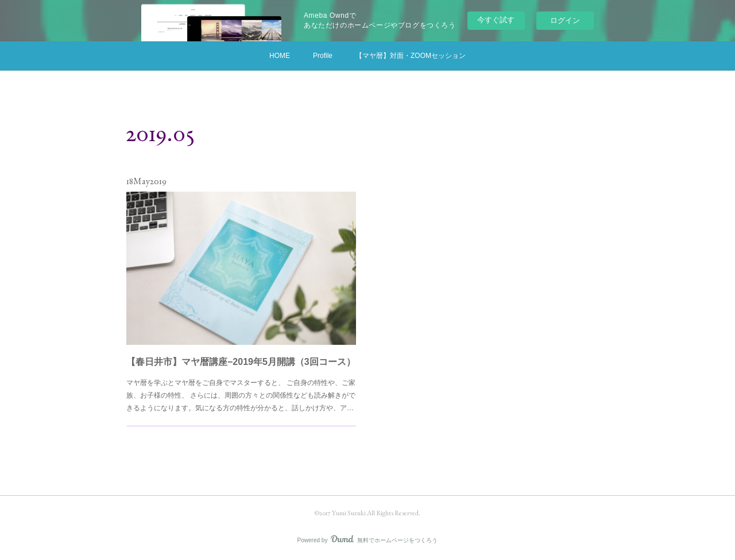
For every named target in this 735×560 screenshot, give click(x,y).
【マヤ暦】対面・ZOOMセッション (411, 56)
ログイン (565, 20)
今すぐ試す (496, 20)
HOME (280, 56)
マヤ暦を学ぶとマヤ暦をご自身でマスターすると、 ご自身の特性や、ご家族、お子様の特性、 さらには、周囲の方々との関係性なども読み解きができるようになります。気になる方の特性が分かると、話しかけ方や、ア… (241, 383)
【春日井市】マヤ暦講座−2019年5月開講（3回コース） (241, 354)
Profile (323, 56)
